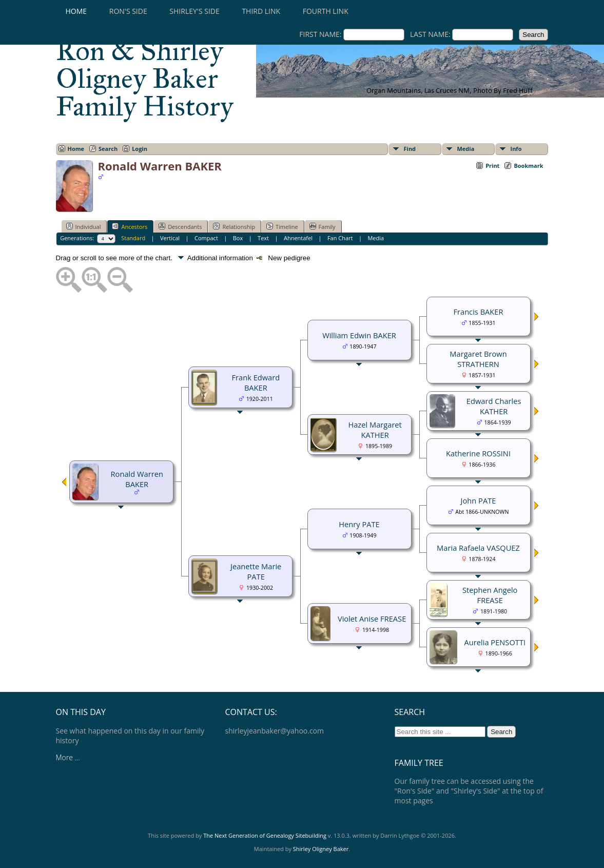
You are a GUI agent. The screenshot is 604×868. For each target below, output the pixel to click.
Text (263, 238)
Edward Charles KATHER (494, 406)
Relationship (234, 226)
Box (238, 238)
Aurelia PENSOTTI (495, 642)
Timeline (282, 226)
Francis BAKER (478, 312)
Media (466, 149)
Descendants (180, 226)
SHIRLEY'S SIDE (194, 11)
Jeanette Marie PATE (256, 571)
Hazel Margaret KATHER (375, 430)
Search (108, 149)
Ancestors (130, 226)
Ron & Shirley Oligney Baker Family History (145, 79)
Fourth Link (326, 11)
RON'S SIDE (128, 11)
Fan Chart (340, 238)
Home (76, 11)
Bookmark (528, 166)
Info (516, 149)
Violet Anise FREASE (372, 619)
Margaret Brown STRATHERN (478, 359)
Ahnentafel (298, 238)
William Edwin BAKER (359, 335)
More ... (68, 757)
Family (323, 226)
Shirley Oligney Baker (321, 849)
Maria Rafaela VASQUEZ (478, 548)
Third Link (261, 11)
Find (410, 149)
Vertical (170, 238)
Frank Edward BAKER (256, 382)
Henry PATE (359, 524)
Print (492, 166)
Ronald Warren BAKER (137, 479)
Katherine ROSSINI (478, 453)
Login (140, 149)
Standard (133, 238)
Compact (206, 238)
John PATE (479, 500)
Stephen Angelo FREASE (490, 595)
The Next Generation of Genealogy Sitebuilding (265, 835)
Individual (84, 226)
